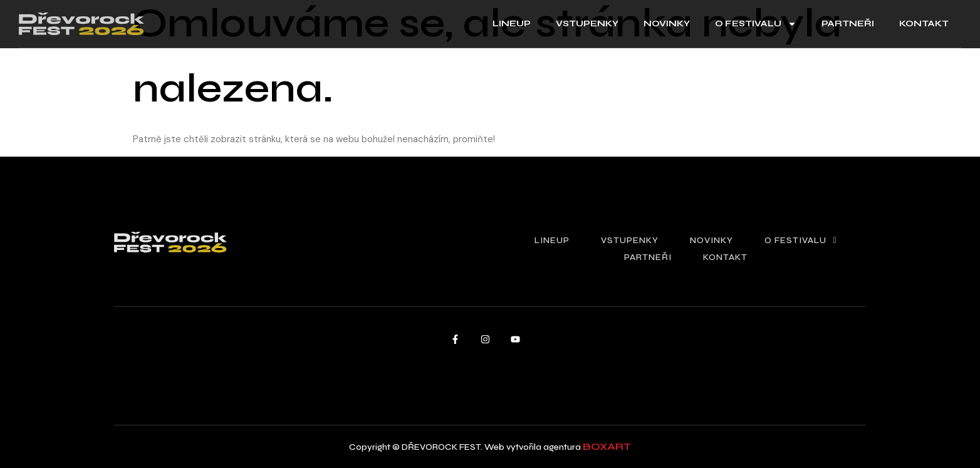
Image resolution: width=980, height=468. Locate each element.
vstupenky (587, 23)
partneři (848, 23)
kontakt (924, 23)
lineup (512, 23)
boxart (607, 446)
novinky (667, 23)
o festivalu (756, 24)
